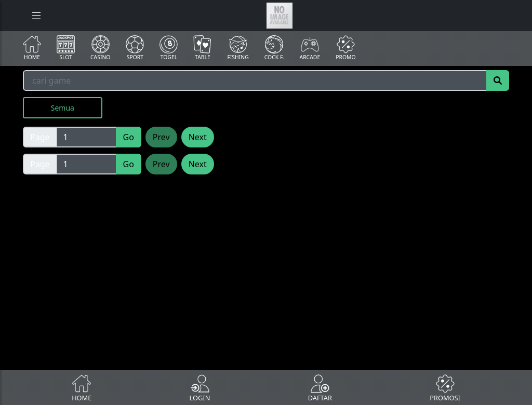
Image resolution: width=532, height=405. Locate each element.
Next (198, 137)
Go (129, 137)
